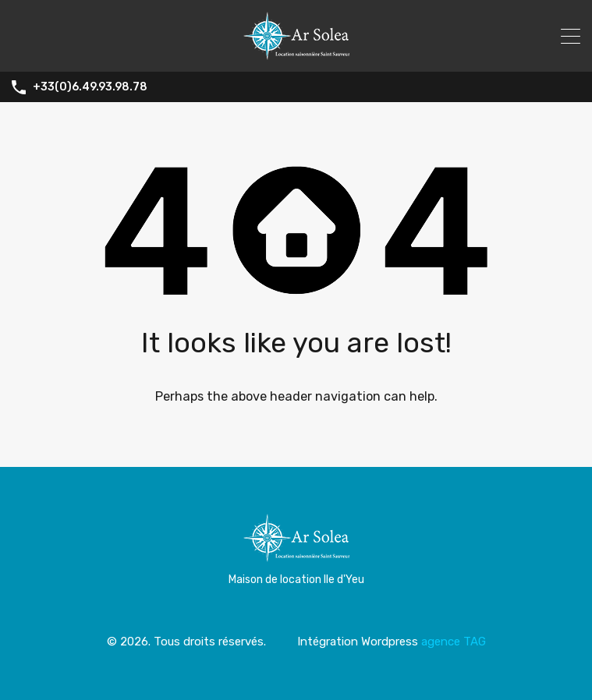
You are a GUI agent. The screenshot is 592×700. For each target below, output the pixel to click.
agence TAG (454, 642)
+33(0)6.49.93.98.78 (90, 87)
